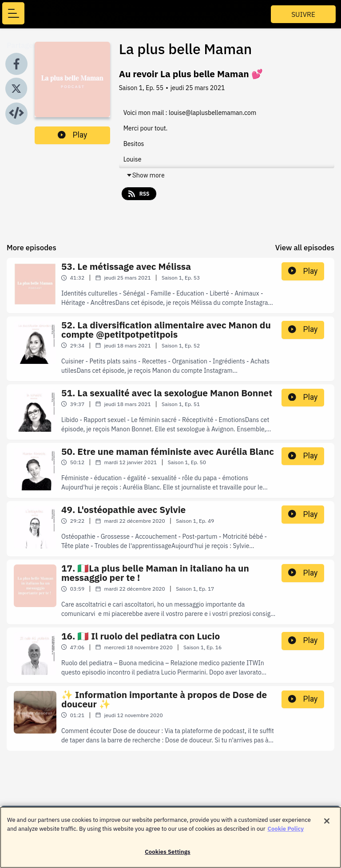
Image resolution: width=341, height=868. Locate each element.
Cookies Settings (167, 856)
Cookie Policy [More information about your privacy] (286, 833)
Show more (145, 175)
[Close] (327, 825)
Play (72, 135)
